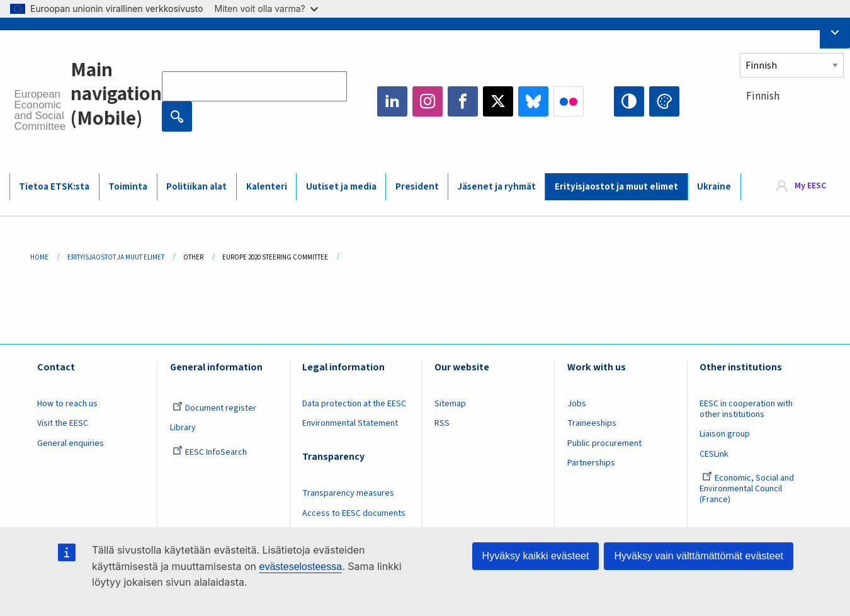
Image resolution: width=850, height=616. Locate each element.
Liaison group (725, 434)
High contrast (629, 101)
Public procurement (604, 443)
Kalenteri (267, 187)
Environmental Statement (350, 423)
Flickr (569, 101)
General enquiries (71, 443)
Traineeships (592, 423)
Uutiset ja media (341, 187)
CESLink (714, 454)
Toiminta (128, 187)
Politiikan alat (196, 187)
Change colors (664, 101)
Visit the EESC (63, 423)
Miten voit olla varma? (266, 9)
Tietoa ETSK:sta (54, 187)
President (417, 187)
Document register (214, 408)
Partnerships (591, 463)
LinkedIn (392, 101)
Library (183, 428)
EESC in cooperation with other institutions (746, 409)
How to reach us (67, 404)
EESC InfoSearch (210, 452)
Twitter (498, 101)
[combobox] (792, 119)
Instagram (428, 101)
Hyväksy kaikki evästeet (536, 556)
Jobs (577, 404)
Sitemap (450, 404)
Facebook (463, 101)
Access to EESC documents (354, 513)
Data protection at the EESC (354, 404)
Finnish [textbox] (763, 96)
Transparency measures (348, 493)
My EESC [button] (810, 186)
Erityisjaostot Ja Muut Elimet (116, 257)
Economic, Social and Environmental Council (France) (747, 489)
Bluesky (533, 101)
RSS (442, 423)
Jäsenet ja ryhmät (497, 187)
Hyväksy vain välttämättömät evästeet (699, 556)
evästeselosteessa (300, 567)
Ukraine (714, 187)
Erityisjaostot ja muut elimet (616, 187)
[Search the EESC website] (254, 86)
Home (39, 257)
